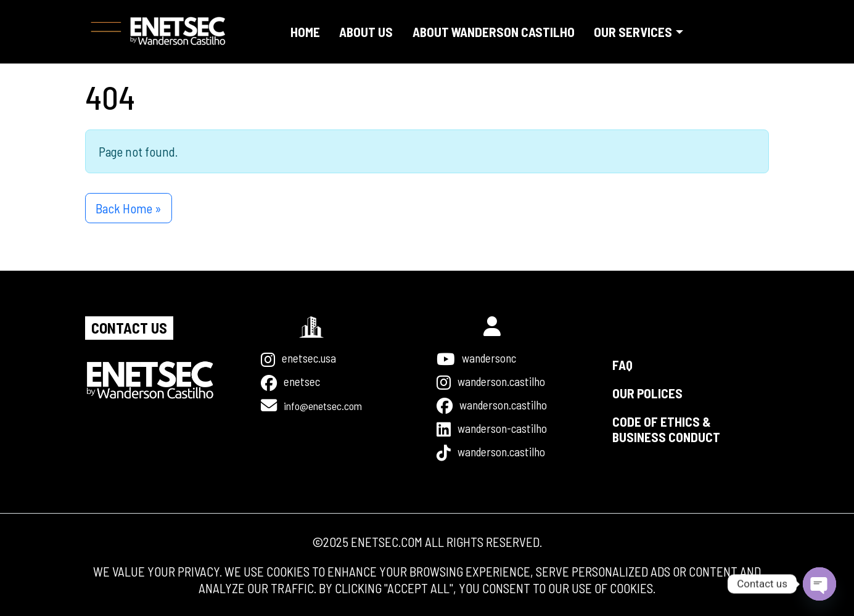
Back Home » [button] (129, 208)
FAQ (622, 356)
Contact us (132, 320)
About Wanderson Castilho (494, 32)
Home (305, 32)
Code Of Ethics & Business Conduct (666, 421)
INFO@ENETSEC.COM (332, 400)
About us (366, 32)
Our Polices (647, 384)
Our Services (633, 32)
